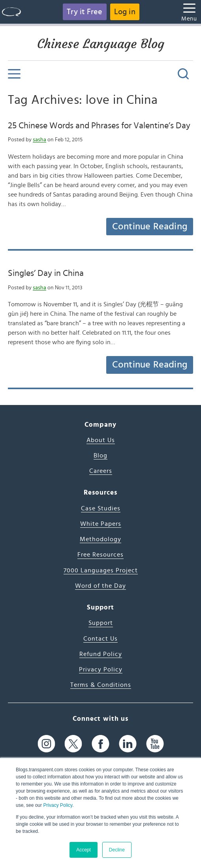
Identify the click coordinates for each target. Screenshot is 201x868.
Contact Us (100, 639)
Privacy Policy (58, 805)
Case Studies (101, 508)
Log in (125, 12)
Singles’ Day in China (46, 273)
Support (101, 623)
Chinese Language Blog (101, 44)
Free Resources (100, 555)
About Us (101, 440)
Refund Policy (101, 654)
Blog (100, 456)
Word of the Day (100, 586)
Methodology (100, 539)
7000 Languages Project (101, 570)
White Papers (101, 524)
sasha (39, 140)
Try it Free (85, 12)
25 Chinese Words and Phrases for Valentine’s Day (99, 126)
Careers (101, 471)
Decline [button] (117, 850)
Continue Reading (150, 227)
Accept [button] (84, 850)
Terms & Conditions (101, 685)
